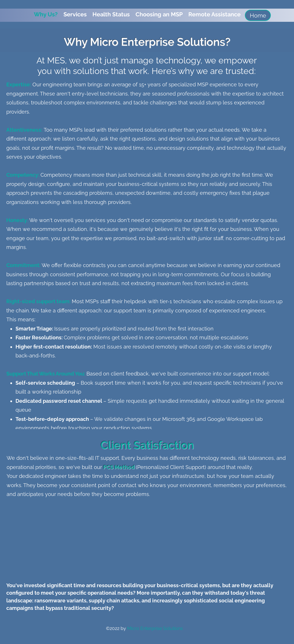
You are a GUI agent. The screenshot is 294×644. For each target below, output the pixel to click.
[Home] (258, 15)
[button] (75, 14)
